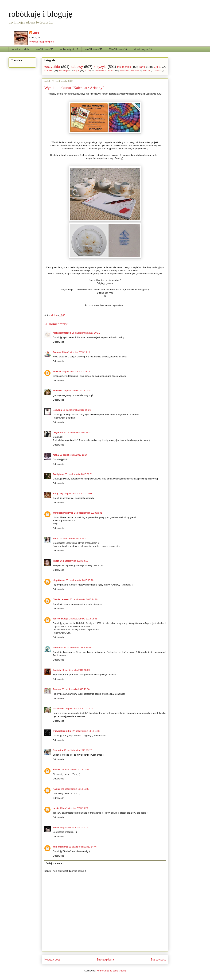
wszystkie (52, 67)
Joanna (57, 689)
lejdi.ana (57, 410)
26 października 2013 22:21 (79, 708)
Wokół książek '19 (143, 49)
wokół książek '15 (45, 49)
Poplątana (58, 474)
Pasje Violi (58, 708)
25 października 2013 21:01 (79, 474)
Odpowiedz (58, 342)
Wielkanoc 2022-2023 (129, 70)
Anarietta (58, 648)
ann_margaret (60, 847)
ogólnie (157, 67)
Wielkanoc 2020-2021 (105, 70)
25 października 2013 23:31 (88, 513)
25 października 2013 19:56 (74, 455)
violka (36, 33)
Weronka (58, 391)
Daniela (57, 670)
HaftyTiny (58, 493)
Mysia (56, 561)
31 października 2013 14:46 (83, 847)
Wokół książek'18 (118, 49)
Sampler (147, 70)
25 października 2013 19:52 (78, 432)
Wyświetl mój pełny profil (42, 42)
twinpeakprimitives (63, 513)
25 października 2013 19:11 (86, 333)
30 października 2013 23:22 (74, 827)
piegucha (58, 432)
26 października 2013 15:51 (83, 619)
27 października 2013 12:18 (86, 731)
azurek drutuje (61, 619)
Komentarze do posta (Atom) (111, 971)
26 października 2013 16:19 (77, 648)
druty (87, 70)
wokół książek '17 (94, 49)
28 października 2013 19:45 (75, 789)
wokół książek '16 (69, 49)
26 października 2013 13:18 (80, 580)
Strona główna (105, 960)
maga (56, 455)
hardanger (64, 70)
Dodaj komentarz (55, 863)
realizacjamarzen (62, 333)
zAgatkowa (59, 580)
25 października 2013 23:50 (73, 538)
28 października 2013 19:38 (75, 770)
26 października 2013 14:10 (84, 599)
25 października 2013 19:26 (77, 410)
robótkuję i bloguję (40, 14)
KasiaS (57, 770)
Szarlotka (58, 750)
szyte (77, 70)
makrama (158, 71)
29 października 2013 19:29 (74, 808)
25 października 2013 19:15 (76, 371)
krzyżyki (100, 67)
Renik (56, 827)
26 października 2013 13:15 (74, 561)
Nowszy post (52, 960)
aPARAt (57, 371)
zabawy (77, 67)
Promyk (57, 352)
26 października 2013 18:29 (76, 670)
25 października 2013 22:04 (78, 493)
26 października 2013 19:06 (76, 689)
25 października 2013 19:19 (77, 391)
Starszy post (158, 960)
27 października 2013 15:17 (78, 750)
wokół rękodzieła (21, 49)
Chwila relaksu (61, 599)
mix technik (124, 67)
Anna (56, 538)
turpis (56, 808)
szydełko (49, 70)
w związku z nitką (62, 731)
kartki (142, 67)
